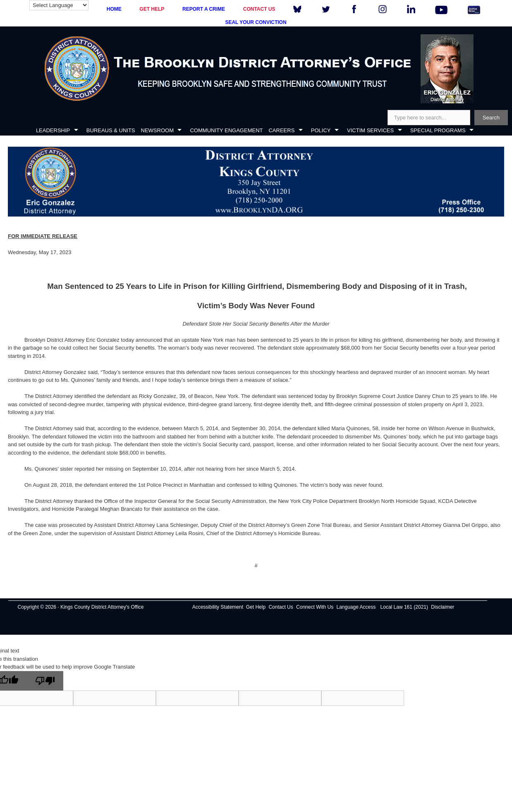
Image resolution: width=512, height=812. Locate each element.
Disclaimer (443, 607)
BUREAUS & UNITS (111, 130)
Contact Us (281, 607)
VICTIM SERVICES (370, 130)
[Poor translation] (45, 681)
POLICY (321, 130)
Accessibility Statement (218, 607)
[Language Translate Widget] (59, 5)
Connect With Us (315, 607)
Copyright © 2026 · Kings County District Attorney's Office (80, 607)
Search (491, 118)
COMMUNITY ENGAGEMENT (226, 130)
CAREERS (281, 130)
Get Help (256, 607)
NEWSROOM (157, 130)
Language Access (356, 607)
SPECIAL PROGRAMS (438, 130)
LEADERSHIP (53, 130)
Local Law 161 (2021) (404, 607)
